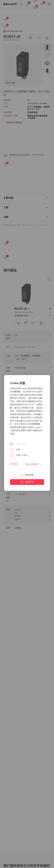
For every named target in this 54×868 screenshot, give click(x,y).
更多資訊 (14, 464)
